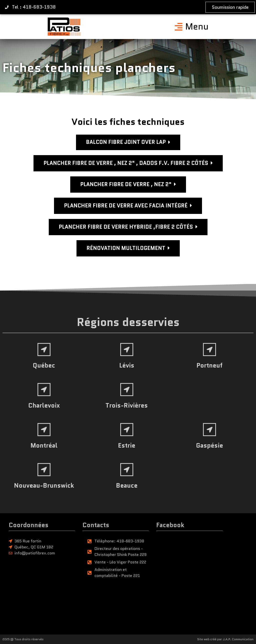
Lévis (127, 365)
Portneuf (209, 365)
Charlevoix (44, 405)
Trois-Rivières (127, 405)
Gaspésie (209, 445)
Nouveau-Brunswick (44, 485)
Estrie (127, 445)
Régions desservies (128, 322)
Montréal (44, 445)
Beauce (127, 485)
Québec (44, 365)
